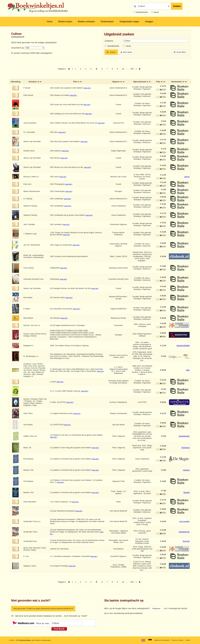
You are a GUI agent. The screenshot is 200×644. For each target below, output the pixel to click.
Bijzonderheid (140, 82)
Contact (187, 640)
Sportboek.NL (184, 532)
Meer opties (130, 52)
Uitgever (116, 82)
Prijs (158, 82)
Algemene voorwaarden (159, 640)
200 (132, 69)
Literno (187, 177)
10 (123, 69)
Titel (75, 82)
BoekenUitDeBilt (183, 346)
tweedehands (142, 12)
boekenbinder (184, 436)
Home (50, 22)
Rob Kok (186, 541)
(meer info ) (88, 88)
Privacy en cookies (176, 640)
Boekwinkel (177, 82)
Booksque (186, 448)
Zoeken (177, 6)
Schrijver (33, 82)
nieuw (156, 12)
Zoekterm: (109, 41)
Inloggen (149, 22)
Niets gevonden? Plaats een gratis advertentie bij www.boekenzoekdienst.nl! (47, 609)
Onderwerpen (107, 22)
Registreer (157, 609)
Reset (179, 52)
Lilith (188, 370)
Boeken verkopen (86, 22)
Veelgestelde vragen (129, 22)
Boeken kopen (65, 22)
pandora (186, 470)
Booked (187, 493)
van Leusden (184, 522)
